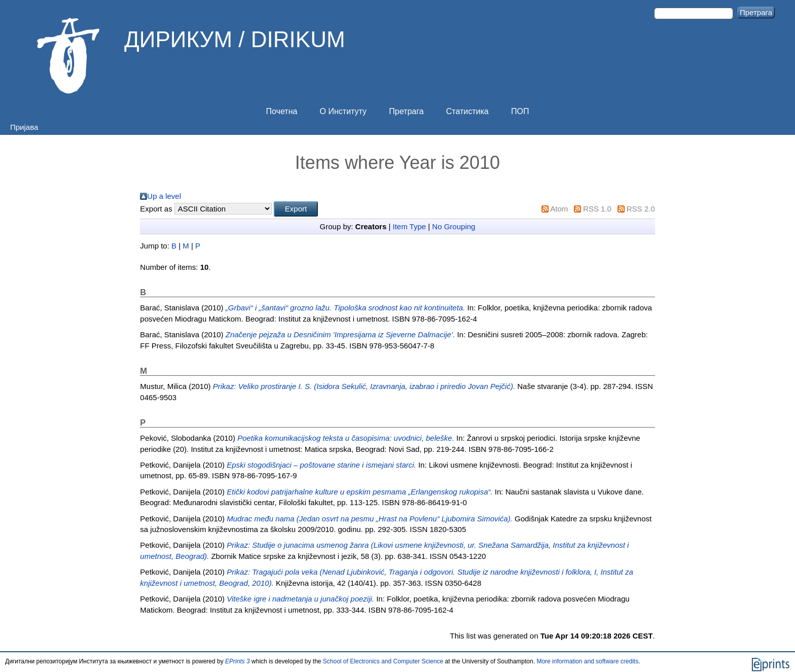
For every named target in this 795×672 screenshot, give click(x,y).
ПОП (520, 111)
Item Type (410, 226)
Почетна (282, 111)
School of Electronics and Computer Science (383, 661)
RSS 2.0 (641, 209)
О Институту (344, 111)
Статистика (467, 111)
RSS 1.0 (597, 209)
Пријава (24, 127)
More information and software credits (587, 661)
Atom (559, 209)
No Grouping (454, 226)
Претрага (406, 111)
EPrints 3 (238, 661)
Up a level (164, 196)
